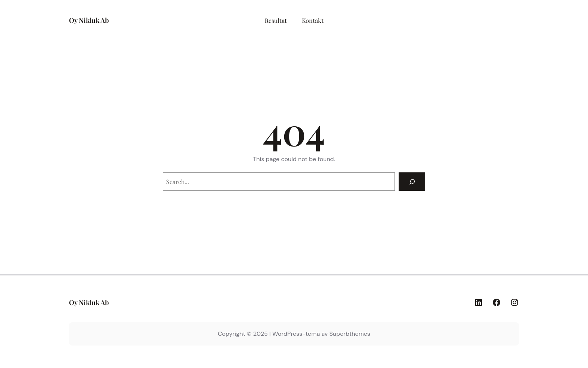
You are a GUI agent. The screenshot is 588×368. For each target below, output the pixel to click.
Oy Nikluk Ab (89, 20)
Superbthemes (350, 334)
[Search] (412, 182)
